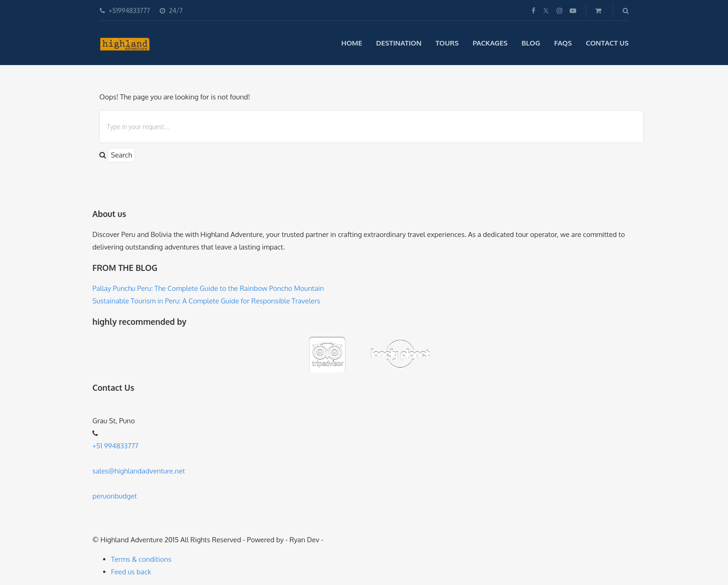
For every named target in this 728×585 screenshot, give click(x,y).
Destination (399, 43)
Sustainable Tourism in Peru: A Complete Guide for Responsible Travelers (206, 301)
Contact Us (607, 43)
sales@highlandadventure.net (139, 471)
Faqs (563, 43)
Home (352, 43)
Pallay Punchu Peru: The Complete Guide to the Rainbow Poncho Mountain (208, 288)
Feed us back (131, 572)
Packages (490, 43)
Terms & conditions (141, 559)
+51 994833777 (115, 446)
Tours (447, 43)
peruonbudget (115, 496)
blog (531, 43)
